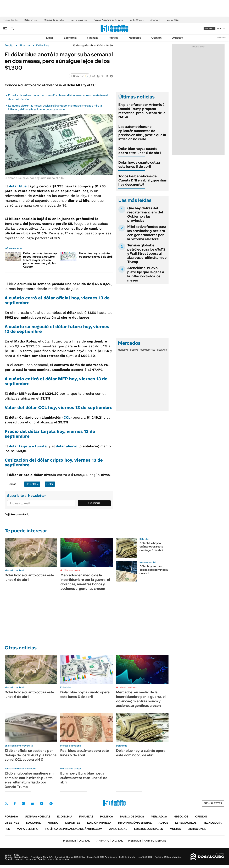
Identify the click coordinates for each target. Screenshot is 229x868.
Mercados (159, 817)
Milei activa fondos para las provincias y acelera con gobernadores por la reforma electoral (147, 233)
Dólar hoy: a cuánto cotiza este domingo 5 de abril (154, 570)
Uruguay (177, 38)
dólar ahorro (67, 446)
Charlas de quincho (54, 20)
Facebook (15, 803)
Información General (135, 823)
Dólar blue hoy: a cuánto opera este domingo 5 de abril (151, 547)
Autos (163, 823)
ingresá (221, 28)
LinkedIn (32, 803)
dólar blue (18, 186)
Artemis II (155, 20)
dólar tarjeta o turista (28, 446)
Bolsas (134, 350)
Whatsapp (51, 803)
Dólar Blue (43, 46)
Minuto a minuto (73, 570)
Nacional (33, 823)
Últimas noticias (38, 817)
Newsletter (221, 38)
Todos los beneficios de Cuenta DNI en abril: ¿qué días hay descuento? (143, 180)
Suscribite (94, 503)
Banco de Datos (132, 817)
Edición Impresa (99, 823)
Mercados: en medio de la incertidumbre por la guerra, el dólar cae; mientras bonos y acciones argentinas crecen (85, 582)
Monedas (123, 350)
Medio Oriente (137, 20)
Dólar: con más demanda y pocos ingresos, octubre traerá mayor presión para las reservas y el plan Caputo (40, 260)
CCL (67, 417)
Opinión (156, 38)
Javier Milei (173, 20)
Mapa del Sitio (28, 829)
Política (113, 38)
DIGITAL (76, 841)
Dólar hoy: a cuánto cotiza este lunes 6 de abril (139, 164)
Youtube (42, 803)
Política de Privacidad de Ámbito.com (74, 829)
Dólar (50, 38)
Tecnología (213, 823)
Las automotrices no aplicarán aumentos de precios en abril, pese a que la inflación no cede (142, 133)
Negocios (135, 38)
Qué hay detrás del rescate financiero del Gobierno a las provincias (145, 214)
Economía (70, 38)
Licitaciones (197, 829)
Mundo (53, 823)
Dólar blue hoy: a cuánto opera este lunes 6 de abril (96, 255)
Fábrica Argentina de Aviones (108, 20)
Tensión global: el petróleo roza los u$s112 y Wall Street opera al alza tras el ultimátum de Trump (147, 253)
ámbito (9, 46)
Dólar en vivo (31, 20)
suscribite (210, 28)
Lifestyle (12, 823)
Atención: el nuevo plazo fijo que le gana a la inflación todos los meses (146, 274)
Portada (11, 817)
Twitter (6, 803)
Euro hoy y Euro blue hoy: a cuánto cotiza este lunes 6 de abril (84, 778)
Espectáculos (186, 823)
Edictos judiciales (149, 829)
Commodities (148, 350)
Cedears (162, 350)
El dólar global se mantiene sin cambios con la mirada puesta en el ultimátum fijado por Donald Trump (29, 780)
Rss (7, 829)
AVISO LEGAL (118, 829)
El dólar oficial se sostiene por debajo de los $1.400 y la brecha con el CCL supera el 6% (31, 755)
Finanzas (93, 38)
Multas (175, 829)
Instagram (23, 803)
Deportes (73, 823)
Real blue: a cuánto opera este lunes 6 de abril (85, 753)
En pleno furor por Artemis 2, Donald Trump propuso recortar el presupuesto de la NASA (142, 111)
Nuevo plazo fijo (79, 20)
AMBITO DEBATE (147, 841)
